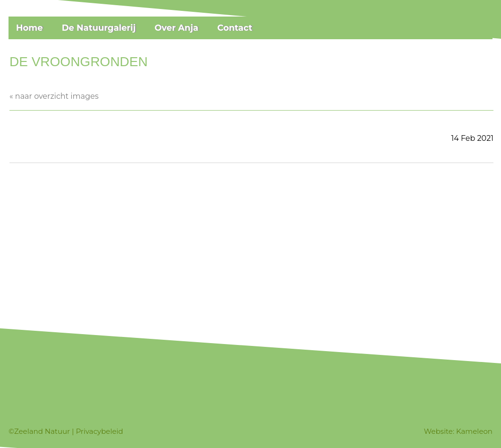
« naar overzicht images (54, 96)
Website (438, 431)
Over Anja (177, 28)
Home (30, 28)
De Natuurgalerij (99, 28)
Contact (235, 28)
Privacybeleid (99, 431)
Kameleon (474, 431)
